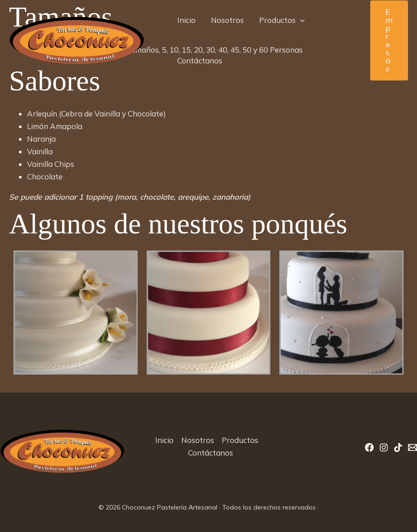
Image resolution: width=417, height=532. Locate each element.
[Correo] (413, 447)
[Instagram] (384, 447)
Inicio (186, 20)
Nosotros (227, 20)
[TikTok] (398, 447)
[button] (300, 20)
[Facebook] (369, 447)
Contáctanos (200, 60)
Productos (282, 20)
